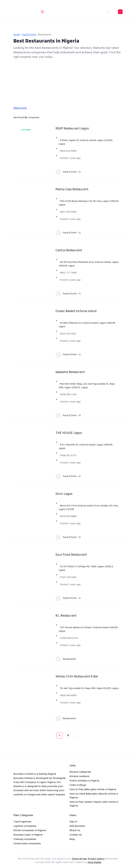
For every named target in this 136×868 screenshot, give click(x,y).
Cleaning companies (25, 839)
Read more (20, 108)
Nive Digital (94, 862)
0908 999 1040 (68, 395)
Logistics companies (25, 826)
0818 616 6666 (68, 151)
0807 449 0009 (68, 212)
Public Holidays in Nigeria (84, 781)
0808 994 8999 (68, 696)
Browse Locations (79, 776)
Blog (72, 839)
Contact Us (76, 835)
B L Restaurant (66, 616)
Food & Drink (29, 35)
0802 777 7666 (68, 273)
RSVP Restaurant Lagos (72, 129)
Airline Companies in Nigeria (30, 830)
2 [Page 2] (68, 735)
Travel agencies (22, 822)
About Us (75, 830)
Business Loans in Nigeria (28, 835)
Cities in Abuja (78, 785)
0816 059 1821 (68, 334)
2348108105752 (69, 638)
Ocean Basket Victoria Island (76, 311)
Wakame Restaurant (70, 372)
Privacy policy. (96, 859)
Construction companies (27, 844)
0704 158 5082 (68, 577)
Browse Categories (80, 772)
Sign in (73, 822)
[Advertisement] (68, 83)
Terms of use (79, 859)
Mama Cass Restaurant (72, 190)
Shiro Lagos (64, 494)
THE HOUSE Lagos (69, 433)
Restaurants (66, 659)
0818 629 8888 (68, 516)
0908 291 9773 (68, 456)
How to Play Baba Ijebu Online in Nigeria (93, 790)
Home (17, 35)
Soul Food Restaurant (71, 555)
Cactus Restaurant (69, 251)
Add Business (77, 826)
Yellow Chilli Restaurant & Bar (77, 677)
